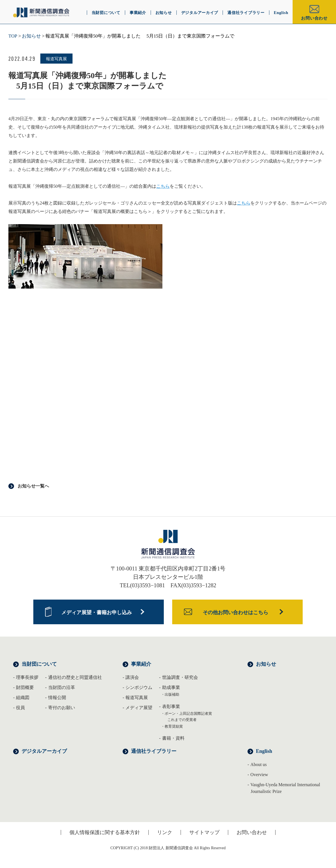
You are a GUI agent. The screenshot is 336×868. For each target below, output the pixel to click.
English (264, 751)
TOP (13, 36)
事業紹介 (141, 664)
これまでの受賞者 (182, 720)
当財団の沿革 (62, 687)
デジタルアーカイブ (44, 751)
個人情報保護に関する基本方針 (105, 832)
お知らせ (31, 36)
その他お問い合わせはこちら (235, 612)
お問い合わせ (314, 18)
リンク (165, 832)
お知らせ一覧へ (33, 486)
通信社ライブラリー (154, 751)
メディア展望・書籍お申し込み (97, 612)
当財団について (39, 664)
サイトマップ (204, 832)
